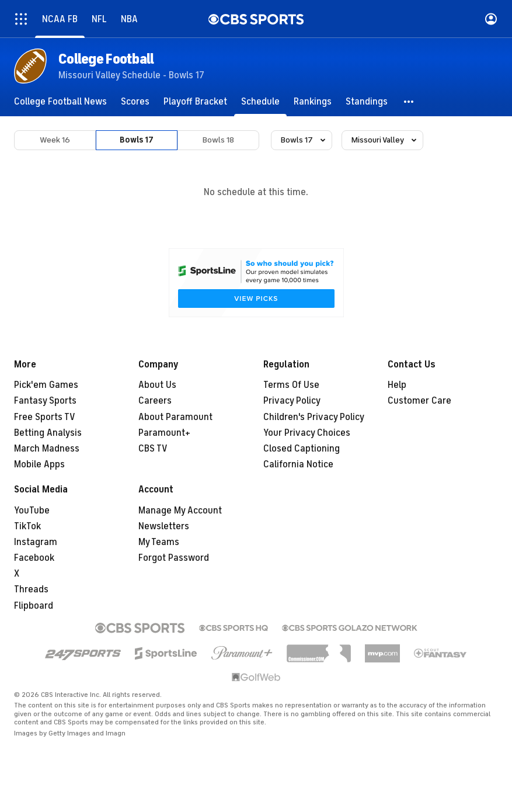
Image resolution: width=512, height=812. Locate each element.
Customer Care (419, 401)
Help (397, 385)
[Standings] (367, 102)
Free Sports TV (45, 417)
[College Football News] (60, 102)
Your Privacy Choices (307, 433)
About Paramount (175, 417)
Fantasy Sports (45, 401)
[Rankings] (313, 102)
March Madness (47, 449)
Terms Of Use (291, 385)
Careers (155, 401)
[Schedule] (260, 102)
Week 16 (55, 140)
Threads (31, 589)
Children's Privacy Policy (314, 417)
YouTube (32, 511)
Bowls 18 (218, 140)
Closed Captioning (302, 449)
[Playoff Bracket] (195, 102)
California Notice (298, 464)
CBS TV (153, 449)
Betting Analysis (48, 433)
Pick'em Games (46, 385)
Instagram (36, 542)
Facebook (34, 558)
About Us (157, 385)
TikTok (27, 526)
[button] (409, 102)
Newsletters (164, 526)
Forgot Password (174, 558)
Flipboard (34, 606)
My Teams (159, 542)
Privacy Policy (292, 401)
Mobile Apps (39, 464)
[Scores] (135, 102)
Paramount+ (164, 433)
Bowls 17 (137, 140)
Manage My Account (180, 511)
